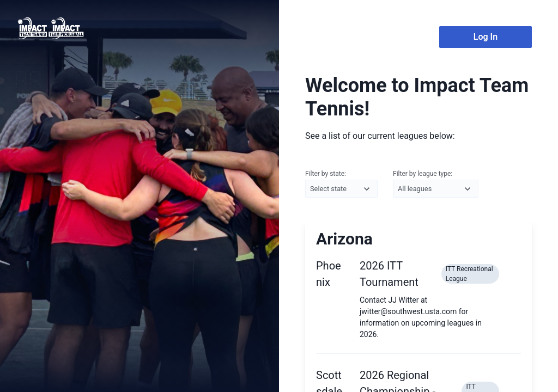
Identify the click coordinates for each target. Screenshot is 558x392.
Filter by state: (341, 184)
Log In (486, 37)
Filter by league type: (436, 184)
